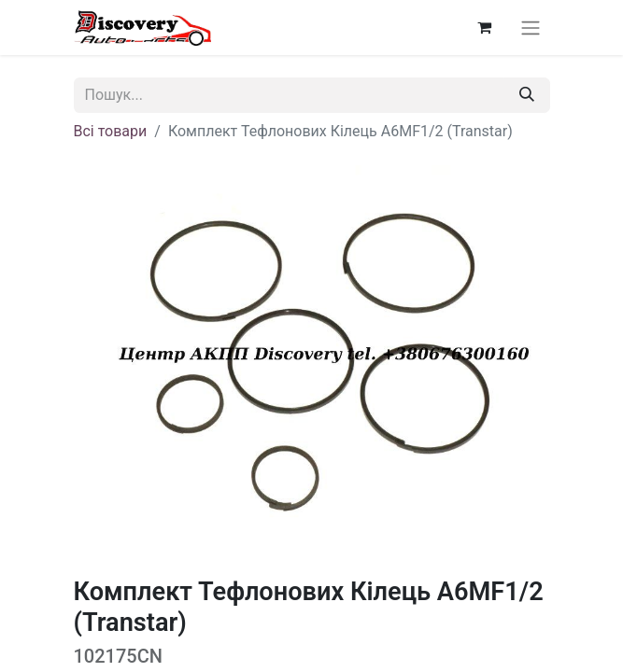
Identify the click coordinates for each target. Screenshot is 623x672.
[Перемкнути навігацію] (531, 28)
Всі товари (111, 131)
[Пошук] (527, 95)
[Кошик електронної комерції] (485, 27)
